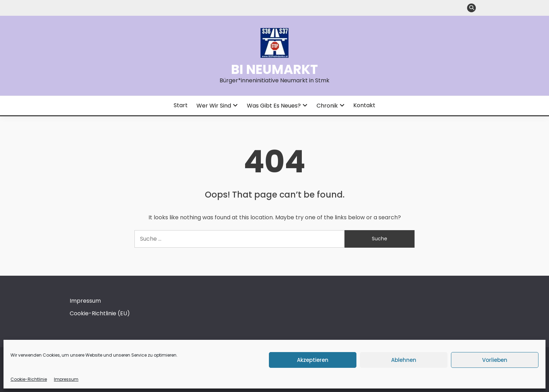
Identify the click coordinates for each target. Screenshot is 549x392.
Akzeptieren (313, 360)
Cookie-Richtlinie (29, 379)
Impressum (66, 379)
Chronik (327, 106)
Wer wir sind (214, 106)
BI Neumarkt (274, 69)
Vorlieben (495, 360)
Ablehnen (404, 360)
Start (181, 105)
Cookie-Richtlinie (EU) (100, 313)
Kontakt (364, 105)
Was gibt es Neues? (274, 106)
